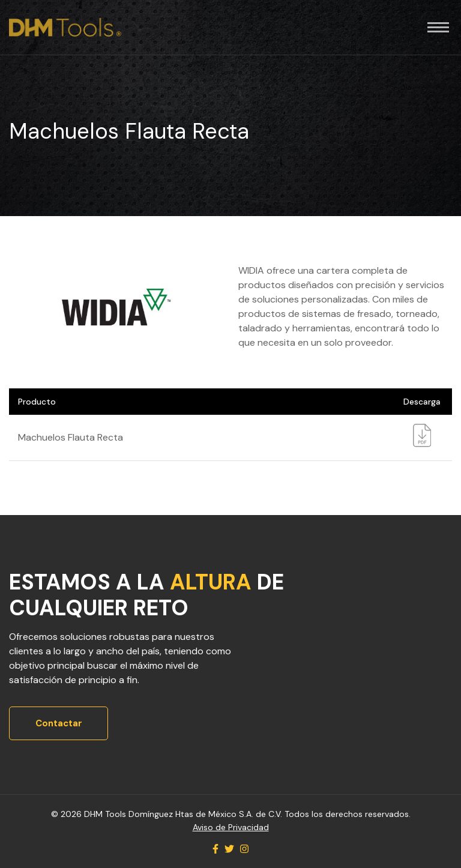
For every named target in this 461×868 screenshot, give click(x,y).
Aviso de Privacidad (231, 827)
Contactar (59, 723)
